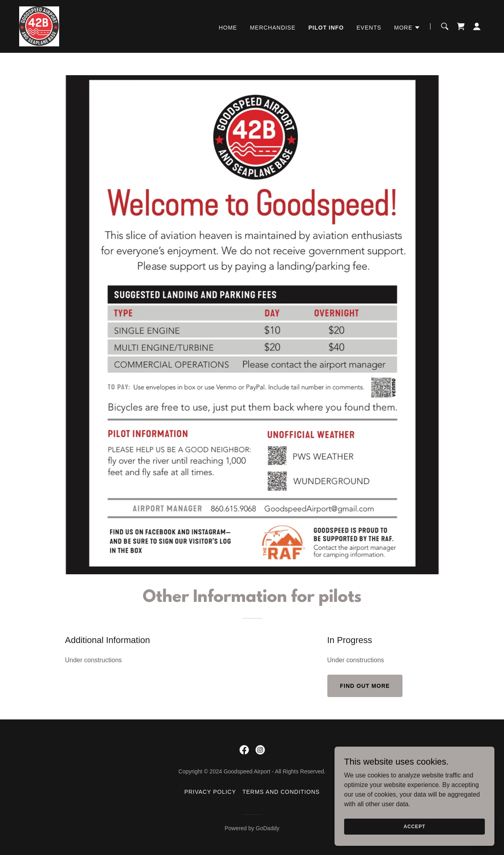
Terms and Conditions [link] (281, 792)
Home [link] (228, 28)
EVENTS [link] (369, 28)
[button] (407, 28)
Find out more (365, 686)
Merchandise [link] (273, 28)
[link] (39, 26)
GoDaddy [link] (268, 828)
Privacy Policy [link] (210, 792)
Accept (414, 826)
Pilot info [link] (326, 28)
